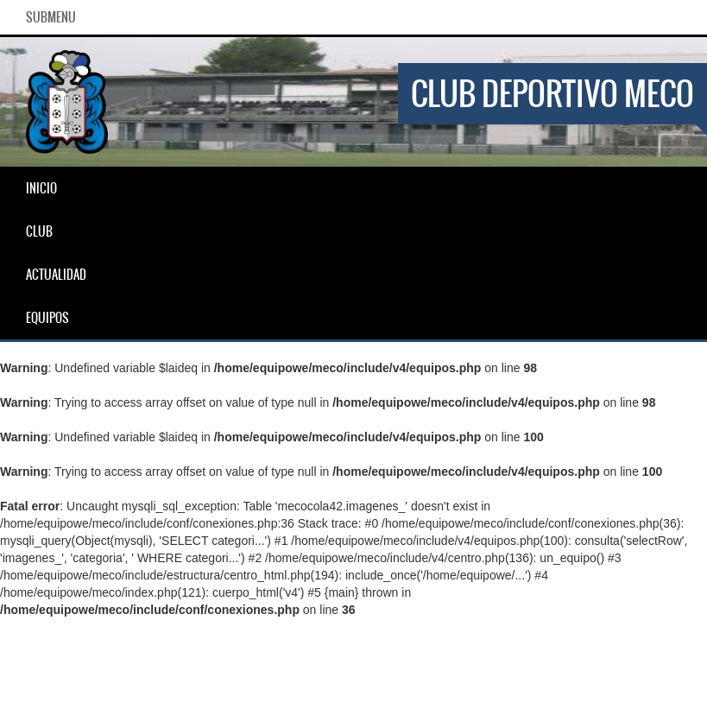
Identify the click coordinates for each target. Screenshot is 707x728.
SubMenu (51, 17)
